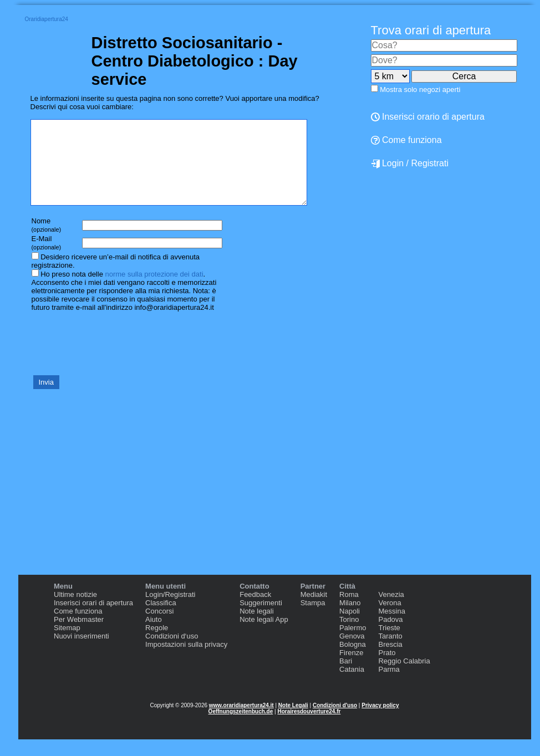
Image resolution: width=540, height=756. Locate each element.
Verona (389, 619)
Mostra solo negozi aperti (420, 90)
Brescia (390, 661)
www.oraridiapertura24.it (241, 722)
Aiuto (154, 636)
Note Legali (293, 722)
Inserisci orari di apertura (93, 619)
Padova (390, 636)
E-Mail (47, 259)
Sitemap (67, 644)
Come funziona (78, 628)
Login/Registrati (170, 611)
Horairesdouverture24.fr (309, 728)
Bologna (353, 661)
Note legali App (264, 636)
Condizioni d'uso (335, 722)
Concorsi (159, 628)
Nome (47, 241)
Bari (346, 678)
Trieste (389, 644)
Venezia (391, 611)
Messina (391, 628)
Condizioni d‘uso (172, 653)
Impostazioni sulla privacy (186, 661)
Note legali (256, 628)
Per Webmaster (79, 636)
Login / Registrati (410, 164)
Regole (157, 644)
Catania (352, 686)
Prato (387, 669)
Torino (349, 636)
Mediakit (314, 611)
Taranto (390, 653)
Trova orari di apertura (431, 30)
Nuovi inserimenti (81, 653)
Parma (389, 686)
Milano (350, 619)
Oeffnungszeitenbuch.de (241, 728)
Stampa (313, 619)
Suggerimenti (261, 619)
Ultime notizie (75, 611)
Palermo (353, 644)
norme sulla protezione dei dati (154, 291)
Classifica (161, 619)
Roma (349, 611)
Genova (352, 653)
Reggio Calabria (404, 678)
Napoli (350, 628)
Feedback (255, 611)
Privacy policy (380, 722)
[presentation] (115, 359)
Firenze (351, 669)
